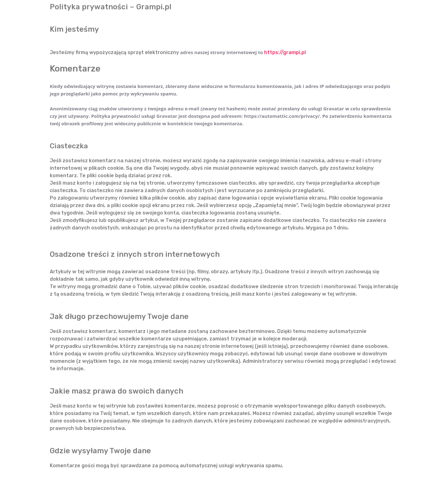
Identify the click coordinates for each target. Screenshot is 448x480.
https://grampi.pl (285, 52)
